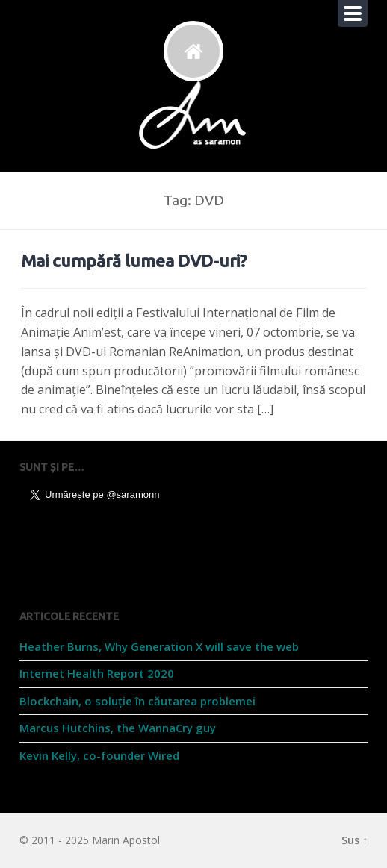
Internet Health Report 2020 (97, 673)
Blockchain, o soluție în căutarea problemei (137, 701)
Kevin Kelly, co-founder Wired (99, 755)
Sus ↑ (355, 840)
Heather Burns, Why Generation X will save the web (159, 646)
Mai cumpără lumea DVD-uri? (134, 261)
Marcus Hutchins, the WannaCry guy (118, 728)
